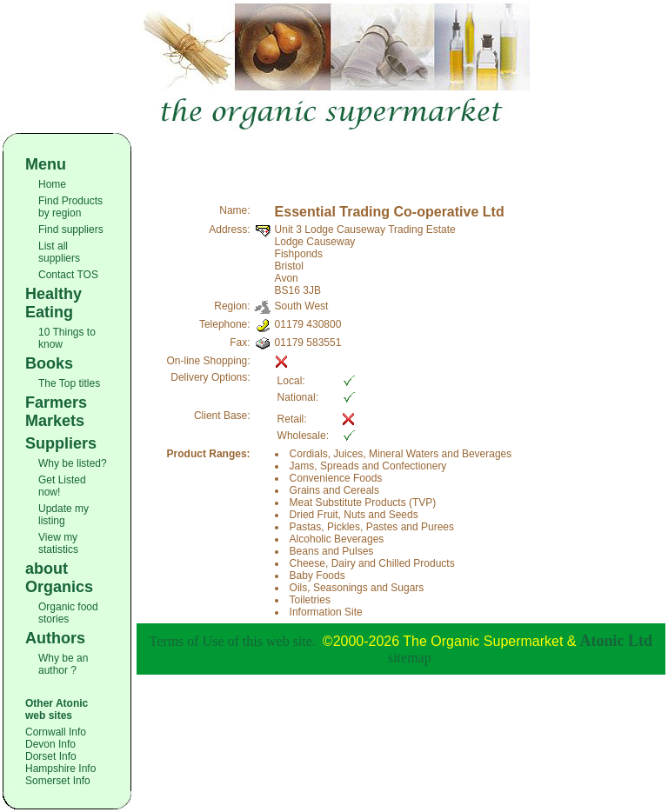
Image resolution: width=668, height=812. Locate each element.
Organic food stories (68, 613)
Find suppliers (71, 230)
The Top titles (69, 383)
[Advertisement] (401, 159)
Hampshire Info (60, 769)
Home (52, 184)
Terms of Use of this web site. (233, 641)
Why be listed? (73, 463)
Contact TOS (68, 275)
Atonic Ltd (617, 641)
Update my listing (63, 515)
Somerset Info (58, 781)
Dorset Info (51, 756)
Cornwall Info (56, 732)
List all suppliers (59, 252)
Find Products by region (70, 207)
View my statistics (58, 543)
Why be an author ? (63, 664)
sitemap (410, 658)
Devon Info (50, 744)
